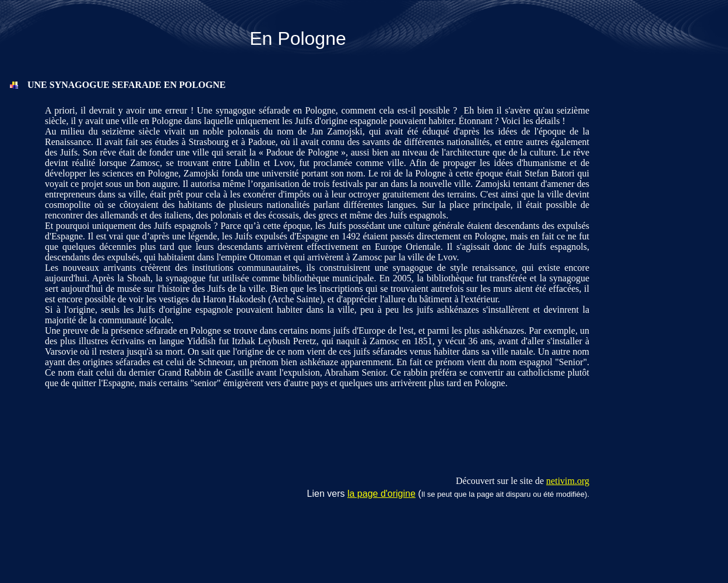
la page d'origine (381, 494)
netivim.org (568, 481)
